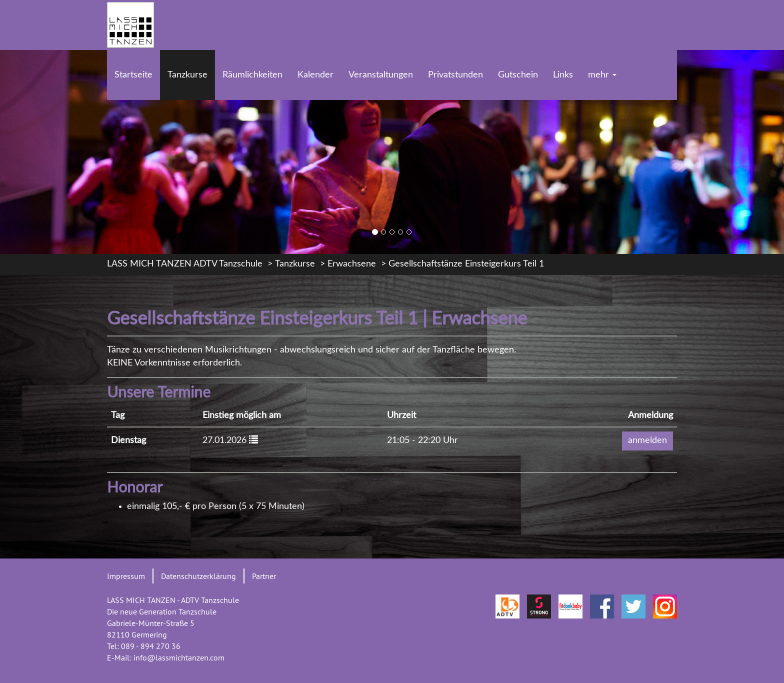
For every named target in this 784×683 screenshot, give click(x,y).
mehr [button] (602, 75)
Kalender (315, 75)
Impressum (126, 576)
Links (563, 75)
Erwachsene (352, 264)
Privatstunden (455, 75)
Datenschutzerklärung (198, 576)
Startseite (133, 75)
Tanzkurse (187, 75)
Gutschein (518, 75)
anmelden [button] (647, 440)
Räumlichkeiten (252, 75)
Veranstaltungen (381, 75)
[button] (253, 439)
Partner (264, 576)
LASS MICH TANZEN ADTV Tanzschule (185, 264)
